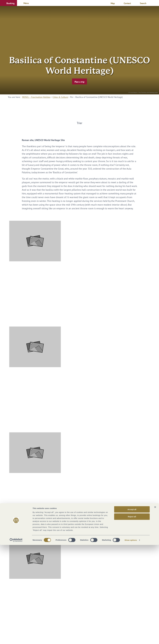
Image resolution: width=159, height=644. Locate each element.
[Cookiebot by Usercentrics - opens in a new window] (16, 639)
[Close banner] (155, 606)
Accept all (132, 608)
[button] (9, 3)
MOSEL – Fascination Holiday (36, 97)
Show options (131, 639)
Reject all (132, 616)
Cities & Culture (60, 97)
